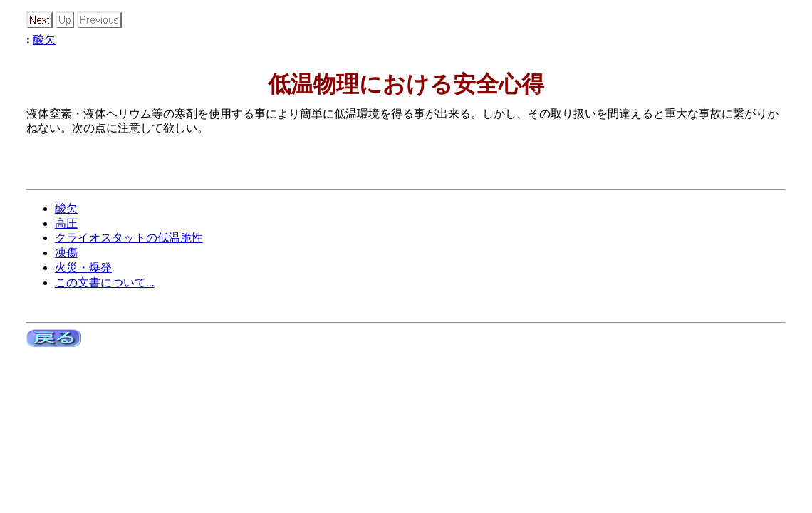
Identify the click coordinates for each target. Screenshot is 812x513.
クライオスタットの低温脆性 (129, 238)
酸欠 (44, 40)
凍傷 (66, 253)
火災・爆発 (83, 268)
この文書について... (105, 283)
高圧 (66, 223)
